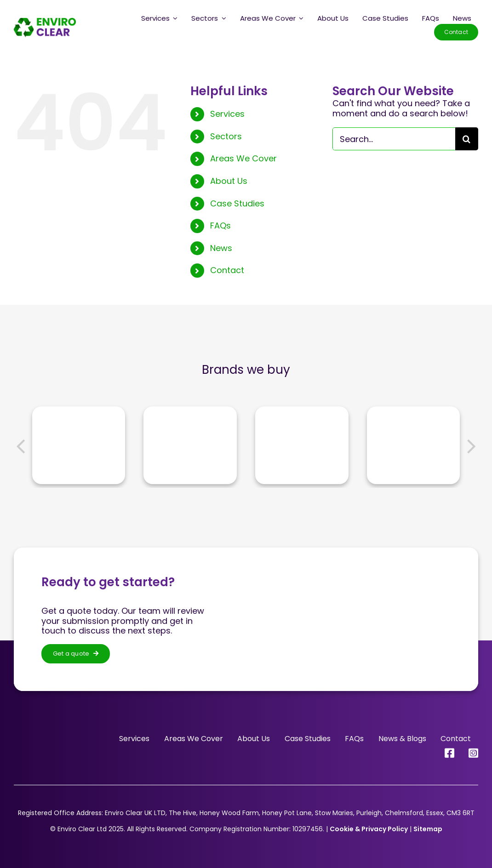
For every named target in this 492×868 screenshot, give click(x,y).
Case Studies (237, 203)
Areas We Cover (243, 158)
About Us (229, 181)
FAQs (220, 226)
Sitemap (428, 829)
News (221, 248)
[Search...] (394, 139)
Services (227, 114)
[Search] (467, 139)
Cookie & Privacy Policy (369, 829)
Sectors (226, 136)
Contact (227, 270)
